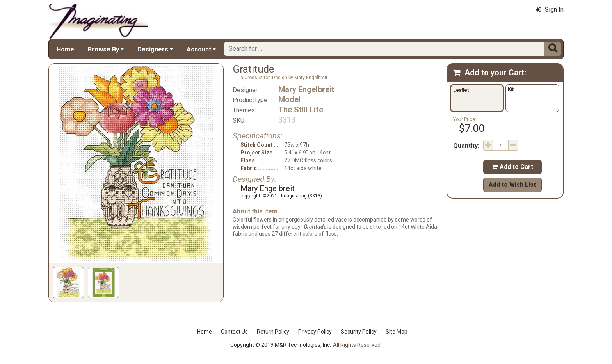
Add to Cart (512, 167)
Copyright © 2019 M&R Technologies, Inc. (281, 345)
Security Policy (359, 332)
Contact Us (234, 332)
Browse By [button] (103, 49)
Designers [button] (153, 49)
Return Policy (273, 332)
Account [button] (199, 49)
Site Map (397, 332)
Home (65, 49)
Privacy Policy (315, 332)
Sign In (550, 10)
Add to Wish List (512, 185)
